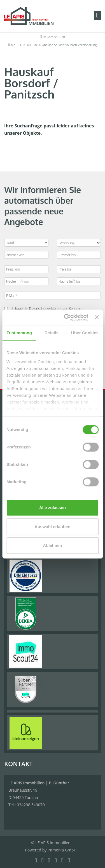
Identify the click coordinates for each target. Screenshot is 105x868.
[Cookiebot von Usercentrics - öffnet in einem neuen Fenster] (66, 317)
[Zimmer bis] (79, 255)
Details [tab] (52, 333)
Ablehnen (52, 545)
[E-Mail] (53, 296)
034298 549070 (54, 37)
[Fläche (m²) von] (26, 281)
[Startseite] (29, 16)
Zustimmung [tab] (19, 333)
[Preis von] (26, 269)
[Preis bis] (79, 269)
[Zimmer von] (26, 255)
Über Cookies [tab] (85, 333)
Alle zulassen (53, 508)
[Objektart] (79, 243)
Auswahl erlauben (52, 527)
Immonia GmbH (62, 850)
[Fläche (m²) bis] (79, 281)
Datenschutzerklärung (46, 309)
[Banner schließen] (97, 317)
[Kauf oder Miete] (26, 243)
